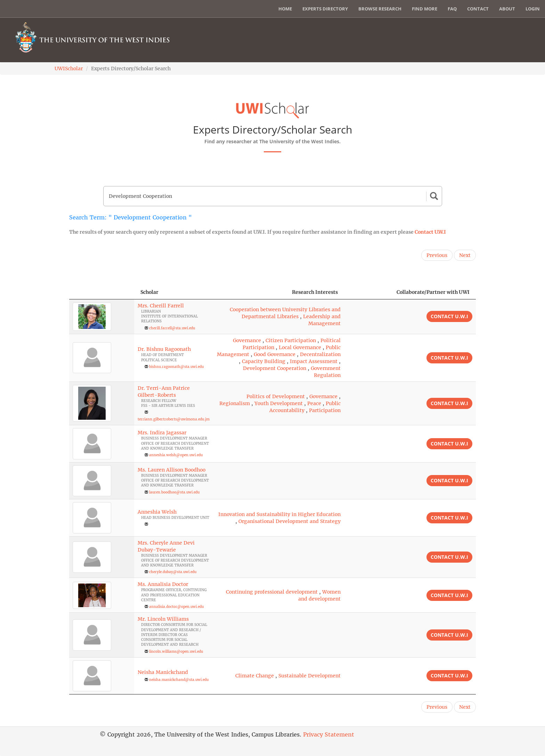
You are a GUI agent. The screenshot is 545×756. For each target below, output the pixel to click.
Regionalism (235, 403)
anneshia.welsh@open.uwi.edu (176, 455)
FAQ (452, 9)
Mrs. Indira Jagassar (162, 433)
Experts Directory (325, 9)
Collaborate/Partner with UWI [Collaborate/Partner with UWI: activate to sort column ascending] (433, 292)
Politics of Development (276, 396)
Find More (425, 9)
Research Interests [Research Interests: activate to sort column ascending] (315, 292)
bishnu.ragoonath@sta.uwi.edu (176, 367)
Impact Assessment (314, 361)
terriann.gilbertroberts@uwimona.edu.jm (174, 419)
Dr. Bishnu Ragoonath (164, 349)
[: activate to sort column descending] (102, 292)
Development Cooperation (275, 368)
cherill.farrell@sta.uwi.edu (172, 328)
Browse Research (380, 9)
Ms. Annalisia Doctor (163, 584)
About (507, 9)
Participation (325, 410)
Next (465, 255)
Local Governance (300, 347)
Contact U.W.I (430, 232)
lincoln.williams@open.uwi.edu (176, 652)
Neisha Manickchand (163, 672)
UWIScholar (69, 69)
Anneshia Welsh (157, 512)
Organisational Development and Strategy (290, 521)
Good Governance (275, 354)
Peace (314, 403)
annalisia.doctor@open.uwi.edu (176, 607)
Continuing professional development (272, 592)
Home (285, 9)
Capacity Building (264, 361)
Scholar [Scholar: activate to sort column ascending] (149, 292)
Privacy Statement (329, 734)
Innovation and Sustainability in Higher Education (279, 514)
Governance (247, 340)
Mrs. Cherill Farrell (161, 306)
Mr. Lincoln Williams (163, 619)
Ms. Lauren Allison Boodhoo (172, 470)
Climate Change (255, 676)
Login (533, 9)
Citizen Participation (291, 340)
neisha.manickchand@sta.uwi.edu (179, 680)
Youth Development (279, 403)
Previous (437, 255)
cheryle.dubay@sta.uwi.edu (173, 572)
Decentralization (320, 354)
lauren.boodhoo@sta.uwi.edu (174, 492)
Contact (478, 9)
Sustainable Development (310, 676)
